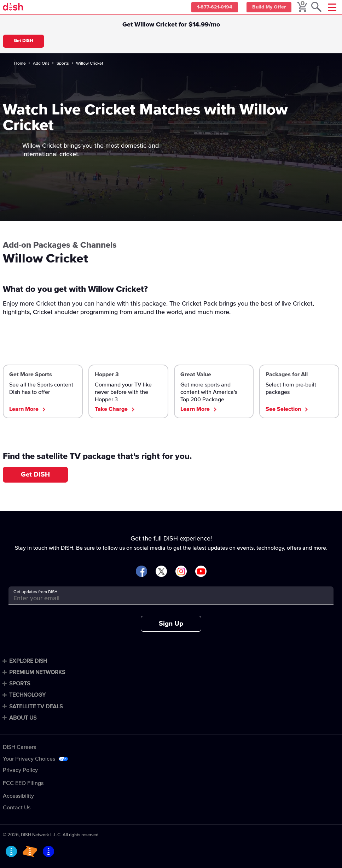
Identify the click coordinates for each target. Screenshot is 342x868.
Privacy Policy (20, 770)
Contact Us (17, 808)
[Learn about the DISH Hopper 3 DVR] (128, 409)
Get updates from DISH (36, 592)
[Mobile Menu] (332, 7)
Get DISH (24, 41)
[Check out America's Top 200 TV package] (214, 409)
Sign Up (171, 624)
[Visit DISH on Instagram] (181, 572)
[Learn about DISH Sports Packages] (43, 409)
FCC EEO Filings (23, 783)
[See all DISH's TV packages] (299, 409)
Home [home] (20, 64)
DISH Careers (19, 747)
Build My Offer (268, 7)
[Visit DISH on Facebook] (141, 572)
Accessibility (18, 796)
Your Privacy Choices (29, 759)
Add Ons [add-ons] (41, 64)
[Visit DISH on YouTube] (201, 572)
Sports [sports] (63, 64)
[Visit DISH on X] (161, 572)
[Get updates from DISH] (165, 598)
